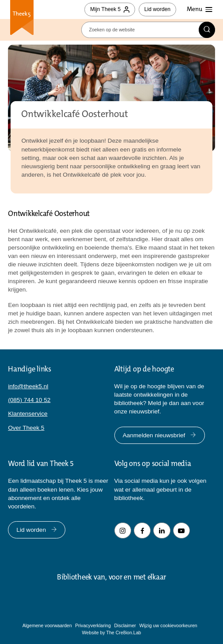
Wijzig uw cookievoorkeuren (168, 625)
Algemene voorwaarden (47, 625)
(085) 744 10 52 (29, 400)
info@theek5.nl (28, 386)
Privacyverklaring (93, 625)
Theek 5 (22, 18)
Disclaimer (125, 625)
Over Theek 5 (26, 428)
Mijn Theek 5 (110, 9)
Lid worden (157, 9)
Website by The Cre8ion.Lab (112, 633)
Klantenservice (28, 414)
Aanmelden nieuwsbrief (160, 435)
